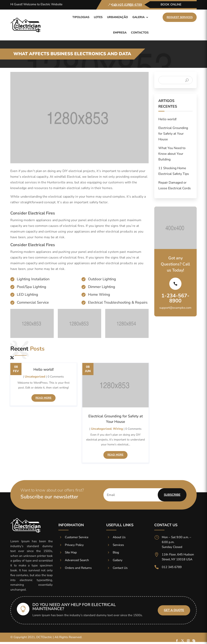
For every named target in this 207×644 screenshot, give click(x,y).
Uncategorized (35, 377)
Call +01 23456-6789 (127, 5)
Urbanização (117, 17)
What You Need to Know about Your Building (172, 154)
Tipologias (81, 17)
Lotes (98, 17)
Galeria (138, 17)
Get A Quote (174, 610)
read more (43, 398)
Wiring (118, 429)
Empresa (120, 33)
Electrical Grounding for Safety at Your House (173, 134)
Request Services (180, 17)
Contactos (140, 33)
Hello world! (44, 369)
